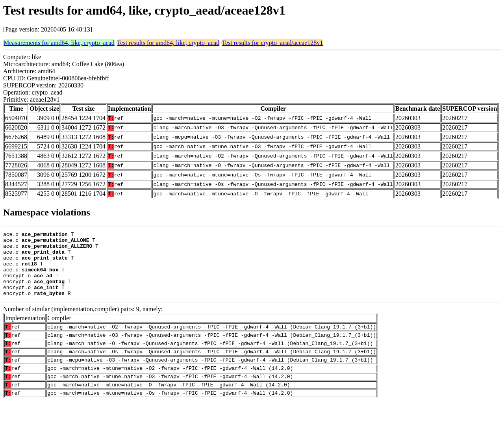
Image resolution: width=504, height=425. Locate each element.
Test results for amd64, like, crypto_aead (168, 43)
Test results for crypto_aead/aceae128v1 (272, 43)
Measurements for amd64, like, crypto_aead (59, 43)
